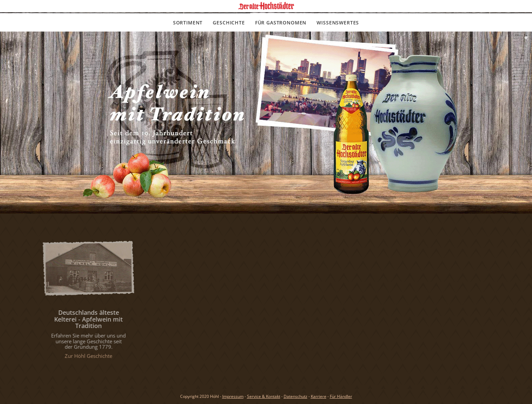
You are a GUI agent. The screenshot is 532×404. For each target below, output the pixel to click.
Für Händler (341, 396)
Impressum (233, 396)
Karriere (319, 396)
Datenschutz (296, 396)
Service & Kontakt (264, 396)
